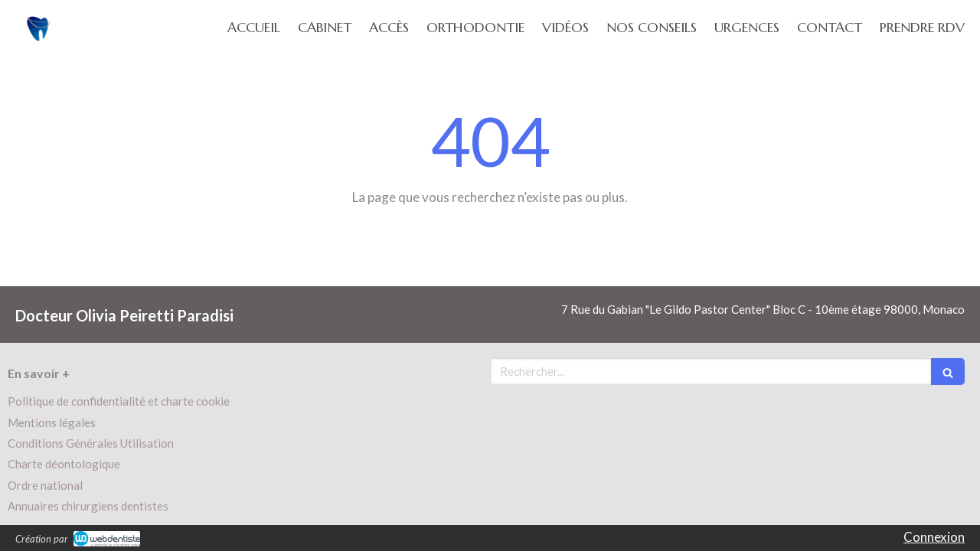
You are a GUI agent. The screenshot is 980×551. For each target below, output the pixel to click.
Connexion (934, 537)
